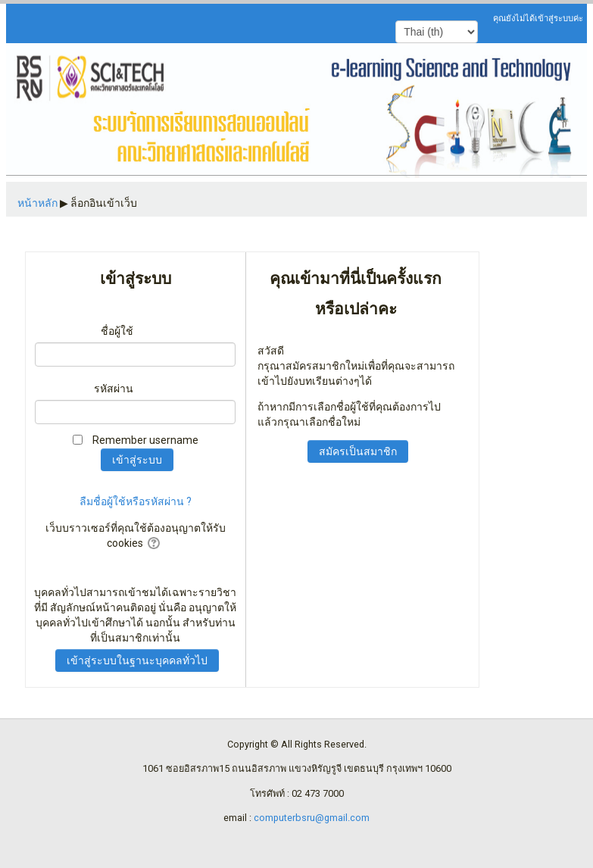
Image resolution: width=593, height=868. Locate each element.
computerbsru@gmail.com (312, 818)
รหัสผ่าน (114, 389)
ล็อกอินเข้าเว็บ (104, 203)
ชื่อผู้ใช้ (117, 331)
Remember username (145, 440)
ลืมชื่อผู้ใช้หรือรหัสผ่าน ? (136, 501)
